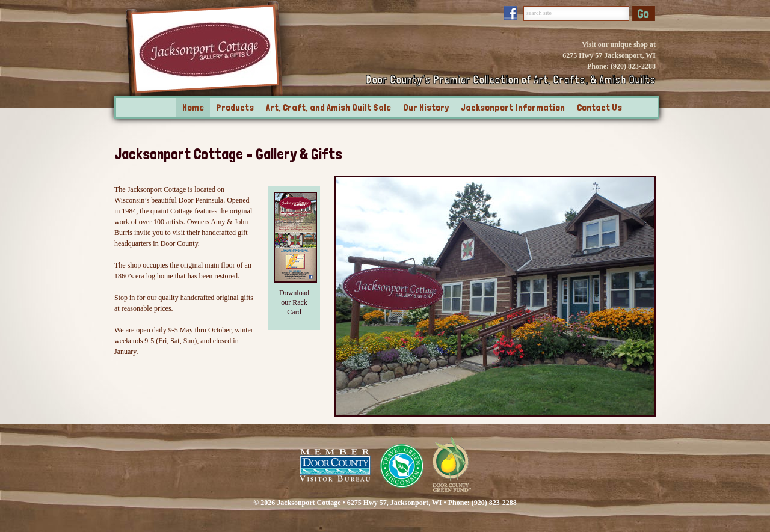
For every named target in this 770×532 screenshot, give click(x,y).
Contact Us (599, 107)
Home (193, 107)
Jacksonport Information (513, 107)
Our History (426, 107)
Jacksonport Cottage (310, 503)
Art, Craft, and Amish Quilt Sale (328, 107)
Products (235, 107)
